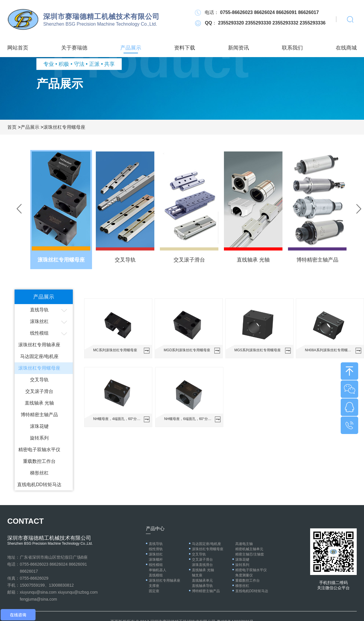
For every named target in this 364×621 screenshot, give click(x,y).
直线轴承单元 (202, 581)
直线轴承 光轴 (39, 403)
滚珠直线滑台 (202, 565)
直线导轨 (39, 310)
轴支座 (197, 575)
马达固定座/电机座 (39, 356)
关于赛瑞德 (74, 48)
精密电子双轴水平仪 (39, 450)
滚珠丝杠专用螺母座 (64, 127)
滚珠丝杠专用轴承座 (39, 345)
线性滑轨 (156, 549)
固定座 (154, 591)
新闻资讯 (238, 48)
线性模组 (39, 333)
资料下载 (185, 48)
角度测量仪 (244, 575)
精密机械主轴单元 (249, 549)
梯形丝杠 (39, 473)
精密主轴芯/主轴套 (250, 554)
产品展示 (131, 48)
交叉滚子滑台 (39, 391)
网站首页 (18, 48)
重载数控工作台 (39, 461)
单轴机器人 (158, 570)
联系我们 (292, 48)
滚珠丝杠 (39, 321)
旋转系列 (39, 438)
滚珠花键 (39, 426)
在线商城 (346, 48)
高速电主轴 (244, 544)
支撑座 (154, 586)
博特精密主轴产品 (39, 415)
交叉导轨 (39, 380)
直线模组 (156, 575)
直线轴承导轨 (202, 586)
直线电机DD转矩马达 (39, 485)
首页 (12, 127)
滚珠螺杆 (156, 560)
